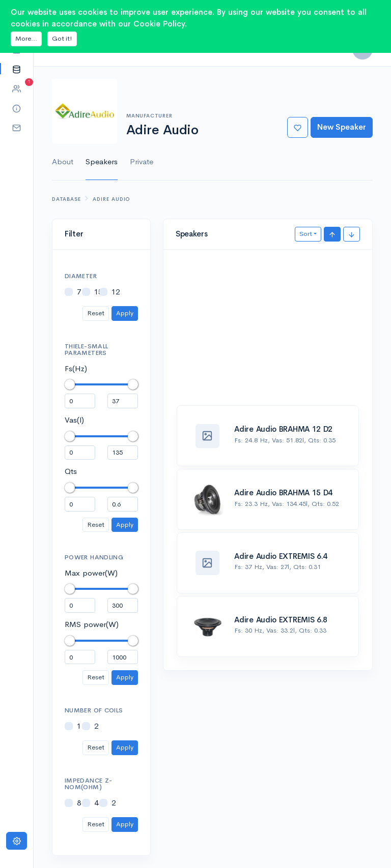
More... (26, 38)
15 (98, 292)
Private (142, 161)
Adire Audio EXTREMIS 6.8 (281, 620)
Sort (306, 234)
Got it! (62, 38)
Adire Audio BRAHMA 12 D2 (283, 429)
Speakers (102, 161)
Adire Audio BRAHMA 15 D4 (283, 492)
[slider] (70, 384)
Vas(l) (74, 420)
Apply (125, 313)
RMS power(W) (92, 624)
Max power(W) (91, 573)
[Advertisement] (268, 333)
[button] (17, 69)
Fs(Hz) (76, 368)
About (63, 161)
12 (116, 292)
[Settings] (17, 841)
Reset (96, 313)
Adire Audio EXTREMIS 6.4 (281, 556)
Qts (71, 471)
